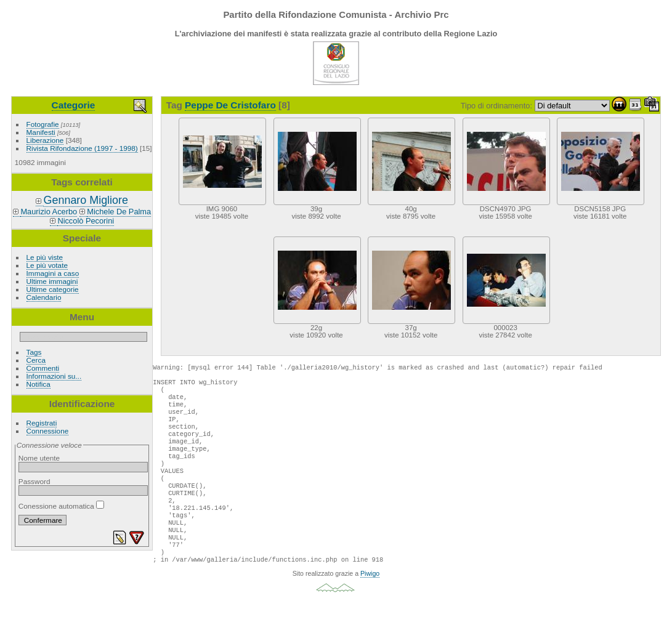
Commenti (43, 368)
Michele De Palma (119, 212)
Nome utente (39, 458)
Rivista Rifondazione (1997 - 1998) (82, 148)
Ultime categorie (53, 289)
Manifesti (41, 132)
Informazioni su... (54, 376)
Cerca (36, 360)
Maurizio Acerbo (49, 212)
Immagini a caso (53, 273)
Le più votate (47, 265)
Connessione (48, 431)
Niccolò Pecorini (86, 221)
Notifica (38, 384)
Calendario (44, 297)
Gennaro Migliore (86, 200)
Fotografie (43, 124)
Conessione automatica (61, 506)
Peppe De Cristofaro (230, 105)
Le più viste (45, 257)
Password (34, 481)
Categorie (74, 105)
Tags (34, 352)
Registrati (42, 423)
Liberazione (45, 140)
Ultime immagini (52, 281)
